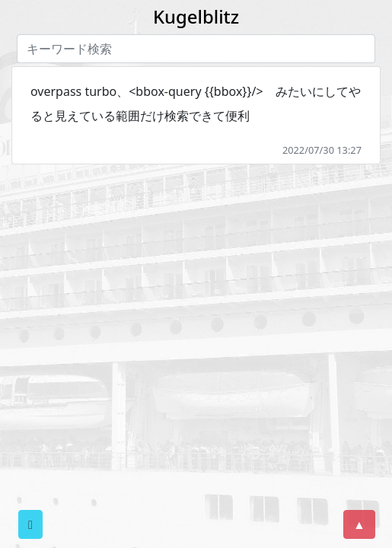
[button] (30, 524)
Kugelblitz (196, 16)
